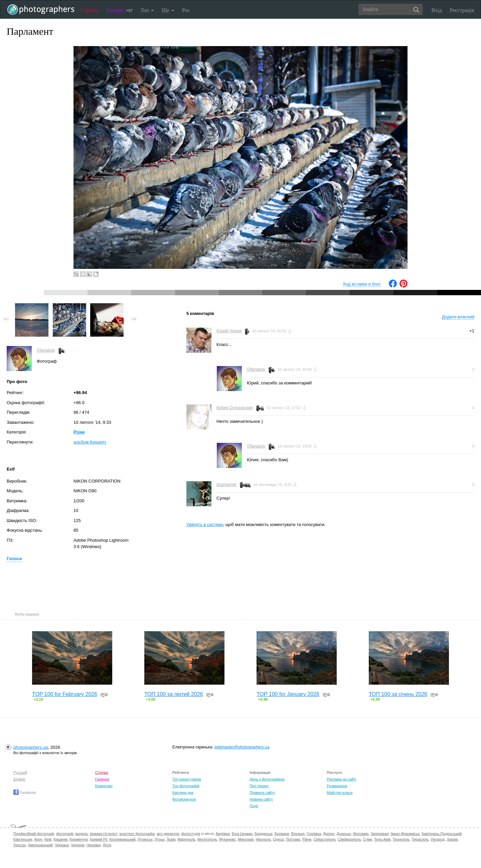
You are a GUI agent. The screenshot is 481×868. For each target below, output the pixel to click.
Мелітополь (207, 839)
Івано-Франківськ (405, 834)
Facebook (25, 793)
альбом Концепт (90, 442)
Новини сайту (261, 799)
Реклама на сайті (341, 779)
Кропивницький (123, 839)
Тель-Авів (382, 839)
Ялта (107, 845)
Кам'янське (23, 839)
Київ (48, 839)
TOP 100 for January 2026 (288, 694)
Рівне (307, 839)
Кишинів (60, 839)
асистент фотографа (137, 834)
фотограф (65, 834)
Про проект (259, 786)
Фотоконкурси (184, 799)
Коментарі (104, 786)
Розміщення (337, 786)
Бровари (282, 834)
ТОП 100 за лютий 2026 (174, 694)
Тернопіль (401, 839)
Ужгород (438, 839)
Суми (368, 839)
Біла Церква (242, 834)
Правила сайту (262, 793)
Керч (38, 839)
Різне (79, 432)
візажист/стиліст (103, 834)
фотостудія (191, 834)
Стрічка (90, 10)
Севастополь (325, 839)
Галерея (120, 10)
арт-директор (168, 834)
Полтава (293, 839)
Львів (171, 839)
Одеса (278, 839)
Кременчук (79, 839)
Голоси (14, 559)
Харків (452, 839)
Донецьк (344, 834)
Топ (147, 10)
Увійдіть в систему (205, 525)
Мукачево (227, 839)
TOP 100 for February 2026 (65, 694)
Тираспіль (420, 839)
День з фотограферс (267, 779)
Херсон (20, 845)
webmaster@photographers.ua (242, 747)
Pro (186, 10)
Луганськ (145, 839)
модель (82, 834)
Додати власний (458, 317)
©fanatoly (46, 350)
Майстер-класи (340, 793)
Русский (20, 772)
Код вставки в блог (362, 284)
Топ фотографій (186, 786)
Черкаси (62, 845)
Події (254, 806)
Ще (168, 10)
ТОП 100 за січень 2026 (398, 694)
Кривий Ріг (99, 839)
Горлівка (314, 834)
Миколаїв (246, 839)
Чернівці (94, 845)
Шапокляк (226, 484)
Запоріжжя (380, 834)
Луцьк (160, 839)
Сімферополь (349, 839)
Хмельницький (40, 845)
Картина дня (183, 793)
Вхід (437, 10)
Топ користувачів (187, 779)
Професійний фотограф (34, 834)
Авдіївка (223, 834)
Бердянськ (264, 834)
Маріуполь (187, 839)
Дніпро (329, 834)
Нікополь (263, 839)
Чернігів (77, 845)
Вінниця (298, 834)
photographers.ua (31, 747)
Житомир (361, 834)
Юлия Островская (235, 408)
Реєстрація (462, 10)
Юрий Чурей (229, 331)
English (19, 779)
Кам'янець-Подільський (441, 834)
